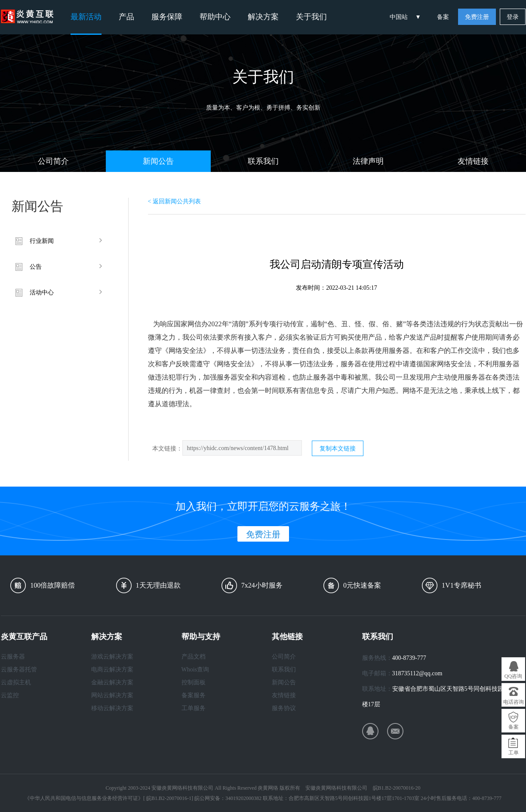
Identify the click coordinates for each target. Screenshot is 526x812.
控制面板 (194, 682)
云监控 (10, 695)
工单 (514, 753)
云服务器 (13, 657)
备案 (443, 17)
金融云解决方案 (112, 682)
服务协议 (284, 708)
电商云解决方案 (112, 670)
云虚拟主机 (16, 682)
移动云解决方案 (112, 708)
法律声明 (368, 161)
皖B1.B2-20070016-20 (397, 788)
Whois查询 (195, 670)
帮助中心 (215, 17)
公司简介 (53, 161)
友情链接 (473, 161)
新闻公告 (158, 161)
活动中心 (42, 293)
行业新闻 (42, 241)
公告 (36, 267)
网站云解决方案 (112, 695)
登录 (513, 17)
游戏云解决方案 (112, 657)
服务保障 (167, 17)
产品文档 (194, 657)
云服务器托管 (19, 670)
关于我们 (311, 17)
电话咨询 (514, 702)
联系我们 (263, 161)
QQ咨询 (513, 676)
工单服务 (194, 708)
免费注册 (477, 17)
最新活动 (86, 17)
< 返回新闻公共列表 (174, 201)
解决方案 (263, 17)
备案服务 (194, 695)
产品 (126, 17)
